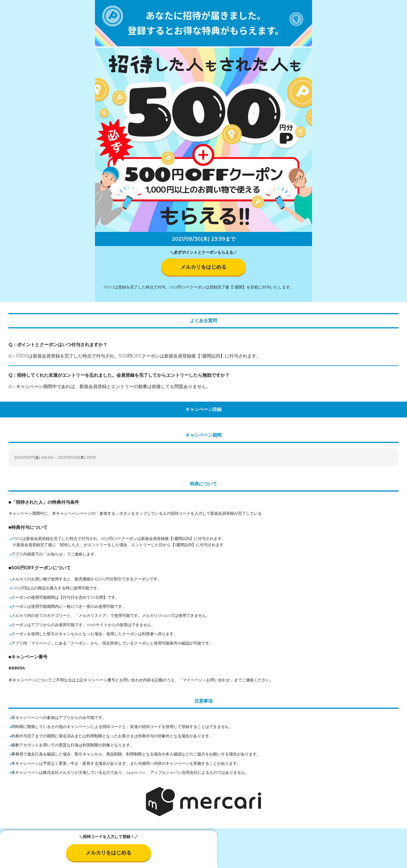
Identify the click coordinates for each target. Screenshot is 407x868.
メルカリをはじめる (203, 267)
